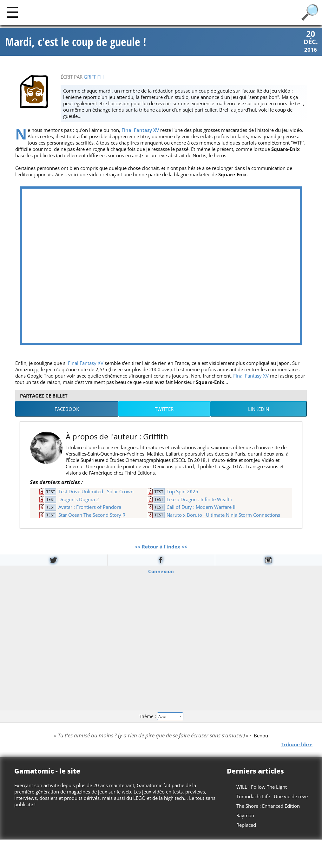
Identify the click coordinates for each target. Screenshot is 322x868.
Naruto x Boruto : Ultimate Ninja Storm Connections (223, 515)
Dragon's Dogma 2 (79, 500)
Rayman (245, 816)
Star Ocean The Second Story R (92, 515)
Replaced (246, 826)
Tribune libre (297, 745)
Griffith (94, 77)
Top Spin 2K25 (182, 492)
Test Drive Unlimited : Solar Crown (96, 492)
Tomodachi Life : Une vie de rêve (272, 797)
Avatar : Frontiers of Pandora (90, 508)
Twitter (164, 410)
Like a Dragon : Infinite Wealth (199, 500)
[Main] (12, 12)
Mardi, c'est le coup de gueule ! (76, 42)
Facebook (67, 410)
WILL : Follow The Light (262, 787)
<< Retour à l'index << (161, 547)
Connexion (161, 572)
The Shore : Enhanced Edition (268, 806)
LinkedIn (259, 410)
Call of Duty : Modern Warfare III (202, 508)
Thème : (161, 717)
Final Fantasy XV (140, 131)
